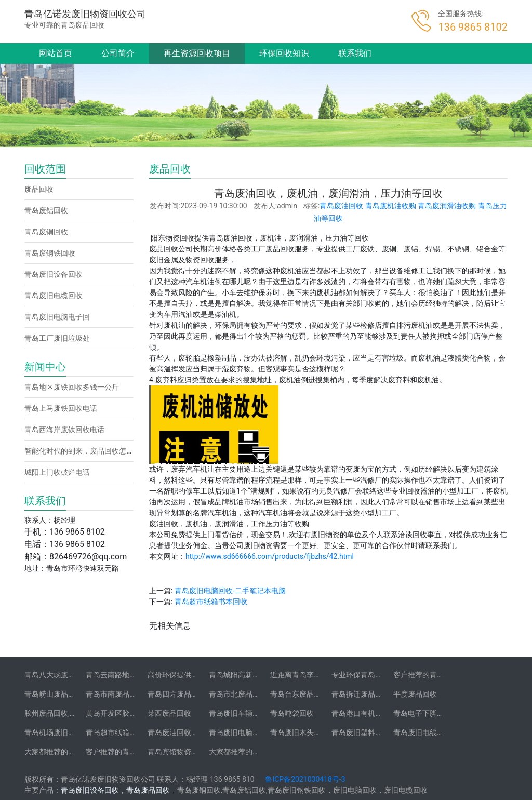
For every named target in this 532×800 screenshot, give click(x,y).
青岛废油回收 (341, 206)
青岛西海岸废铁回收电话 (64, 430)
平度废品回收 (415, 694)
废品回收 (39, 189)
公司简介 (118, 53)
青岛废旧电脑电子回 (57, 317)
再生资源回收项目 (197, 53)
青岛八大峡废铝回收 (57, 675)
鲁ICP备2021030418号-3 (305, 779)
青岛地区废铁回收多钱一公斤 (72, 387)
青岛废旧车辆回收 (238, 713)
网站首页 (56, 53)
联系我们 (355, 53)
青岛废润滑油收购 (447, 206)
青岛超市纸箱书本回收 (211, 602)
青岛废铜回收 (46, 232)
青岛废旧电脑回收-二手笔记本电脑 (230, 591)
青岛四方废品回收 (177, 694)
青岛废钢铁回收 (50, 253)
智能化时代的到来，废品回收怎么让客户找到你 (101, 451)
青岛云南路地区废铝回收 (126, 675)
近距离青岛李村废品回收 (310, 675)
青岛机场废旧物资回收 (61, 732)
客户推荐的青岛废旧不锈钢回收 (137, 752)
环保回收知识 (284, 53)
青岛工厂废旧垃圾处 (57, 338)
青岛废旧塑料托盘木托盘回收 (379, 732)
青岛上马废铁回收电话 (61, 408)
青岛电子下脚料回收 (426, 713)
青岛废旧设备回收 (54, 274)
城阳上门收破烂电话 (57, 472)
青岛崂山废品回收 (54, 694)
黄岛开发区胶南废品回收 (126, 713)
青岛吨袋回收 (292, 713)
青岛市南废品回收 (115, 694)
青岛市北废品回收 (238, 694)
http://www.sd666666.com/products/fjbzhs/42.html (270, 556)
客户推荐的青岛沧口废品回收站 (444, 675)
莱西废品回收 (169, 713)
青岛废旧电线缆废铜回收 (433, 732)
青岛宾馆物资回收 (177, 752)
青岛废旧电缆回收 (54, 296)
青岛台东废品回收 (299, 694)
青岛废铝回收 (46, 210)
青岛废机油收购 (391, 206)
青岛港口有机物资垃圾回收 (375, 713)
